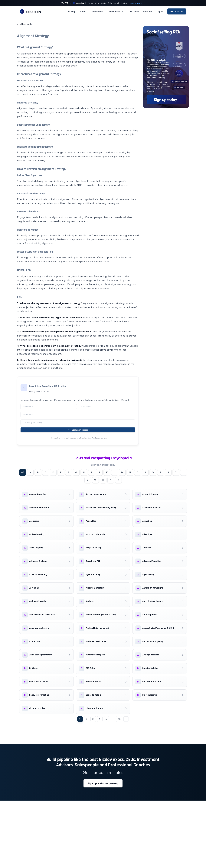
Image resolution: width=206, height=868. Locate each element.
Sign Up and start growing (103, 783)
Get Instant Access (78, 430)
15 (119, 719)
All (23, 472)
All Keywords (24, 24)
